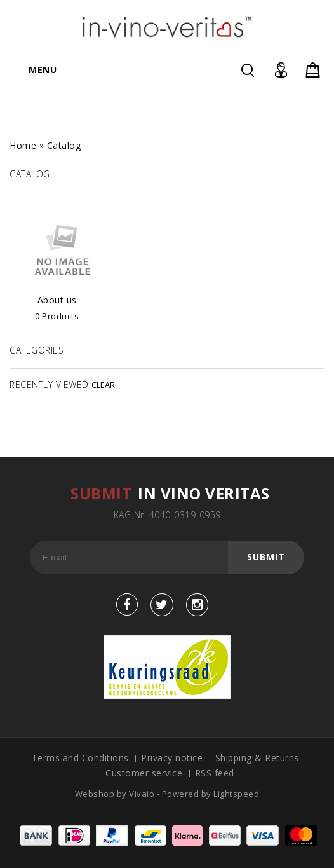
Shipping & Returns (257, 758)
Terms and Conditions (80, 758)
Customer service (144, 773)
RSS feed (215, 773)
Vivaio (143, 794)
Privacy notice (172, 758)
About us (57, 300)
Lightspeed (236, 794)
